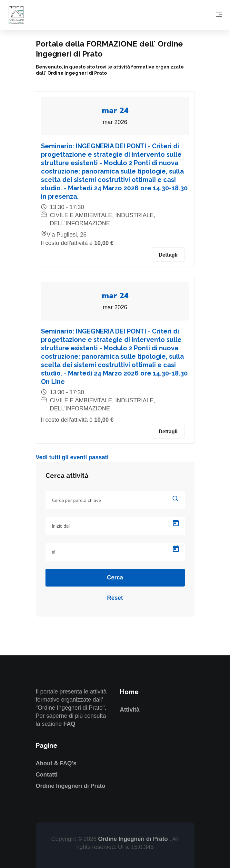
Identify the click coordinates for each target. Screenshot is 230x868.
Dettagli (168, 255)
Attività (130, 710)
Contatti (47, 775)
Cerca (115, 577)
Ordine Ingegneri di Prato (71, 786)
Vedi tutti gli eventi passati (72, 457)
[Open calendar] (176, 523)
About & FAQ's (56, 763)
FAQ (70, 724)
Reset (115, 598)
